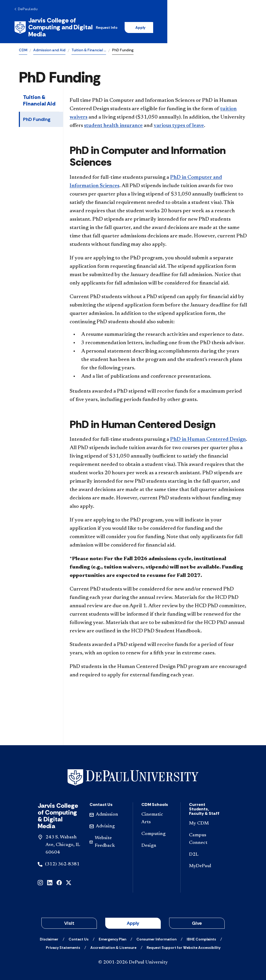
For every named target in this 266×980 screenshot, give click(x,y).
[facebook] (59, 877)
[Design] (157, 840)
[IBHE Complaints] (201, 934)
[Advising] (107, 821)
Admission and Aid (49, 45)
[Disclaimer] (49, 934)
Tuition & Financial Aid (39, 95)
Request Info (164, 25)
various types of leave (179, 120)
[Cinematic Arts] (157, 813)
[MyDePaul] (207, 861)
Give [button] (197, 918)
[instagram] (40, 877)
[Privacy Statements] (63, 942)
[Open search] (226, 25)
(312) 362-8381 (62, 859)
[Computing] (157, 829)
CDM (23, 45)
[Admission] (107, 809)
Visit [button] (69, 918)
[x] (69, 877)
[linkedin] (50, 877)
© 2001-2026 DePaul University (133, 957)
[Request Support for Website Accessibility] (184, 942)
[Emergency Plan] (112, 934)
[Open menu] (243, 25)
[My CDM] (207, 818)
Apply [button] (133, 918)
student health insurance (113, 120)
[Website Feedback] (107, 837)
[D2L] (207, 849)
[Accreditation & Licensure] (113, 942)
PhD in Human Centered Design (208, 434)
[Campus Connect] (207, 834)
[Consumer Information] (156, 934)
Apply (198, 25)
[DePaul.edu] (31, 10)
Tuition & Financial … (89, 45)
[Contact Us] (79, 934)
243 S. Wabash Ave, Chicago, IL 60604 (63, 840)
